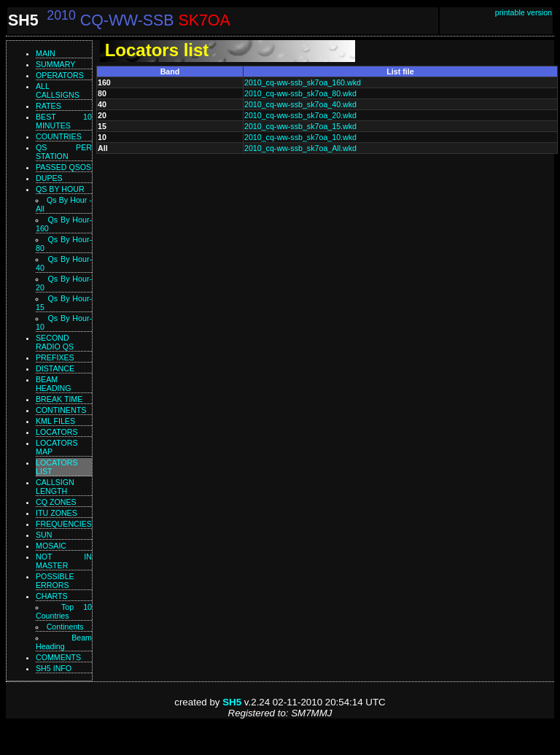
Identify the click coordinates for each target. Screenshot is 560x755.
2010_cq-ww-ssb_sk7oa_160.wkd (303, 82)
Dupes (49, 178)
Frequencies (64, 524)
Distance (55, 368)
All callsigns (58, 90)
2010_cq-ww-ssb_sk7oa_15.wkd (300, 126)
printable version (524, 12)
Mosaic (51, 546)
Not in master (64, 561)
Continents (61, 410)
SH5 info (54, 668)
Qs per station (64, 152)
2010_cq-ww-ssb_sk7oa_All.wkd (300, 148)
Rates (48, 106)
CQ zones (56, 502)
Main (46, 53)
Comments (58, 657)
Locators (57, 432)
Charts (52, 596)
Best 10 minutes (64, 121)
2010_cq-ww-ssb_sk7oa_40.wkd (300, 104)
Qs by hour (60, 189)
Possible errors (55, 581)
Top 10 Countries (64, 611)
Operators (60, 75)
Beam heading (54, 384)
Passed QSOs (63, 167)
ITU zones (57, 513)
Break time (59, 399)
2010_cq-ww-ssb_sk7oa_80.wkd (300, 93)
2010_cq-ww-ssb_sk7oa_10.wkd (300, 137)
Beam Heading (64, 642)
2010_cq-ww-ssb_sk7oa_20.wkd (300, 115)
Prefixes (55, 357)
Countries (59, 136)
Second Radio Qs (55, 342)
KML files (55, 421)
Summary (55, 64)
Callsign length (55, 487)
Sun (44, 535)
